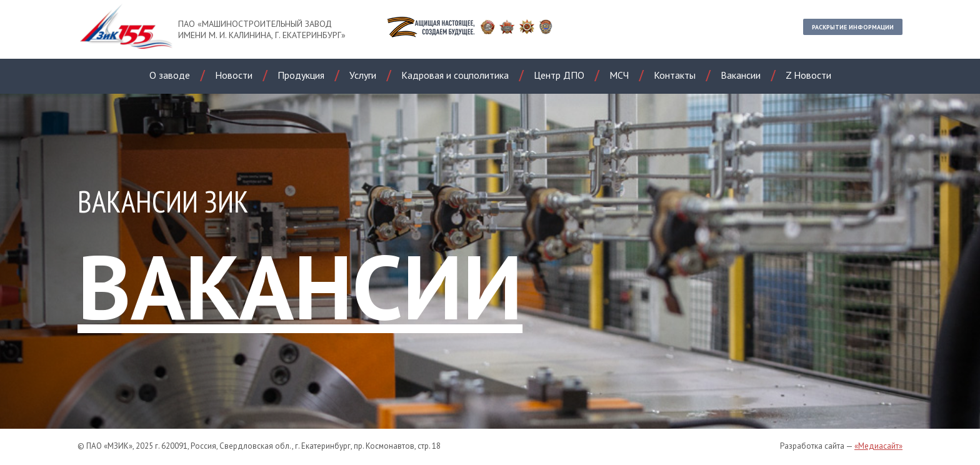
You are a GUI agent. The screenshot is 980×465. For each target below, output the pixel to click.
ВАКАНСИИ (300, 286)
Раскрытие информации (853, 27)
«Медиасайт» (878, 446)
